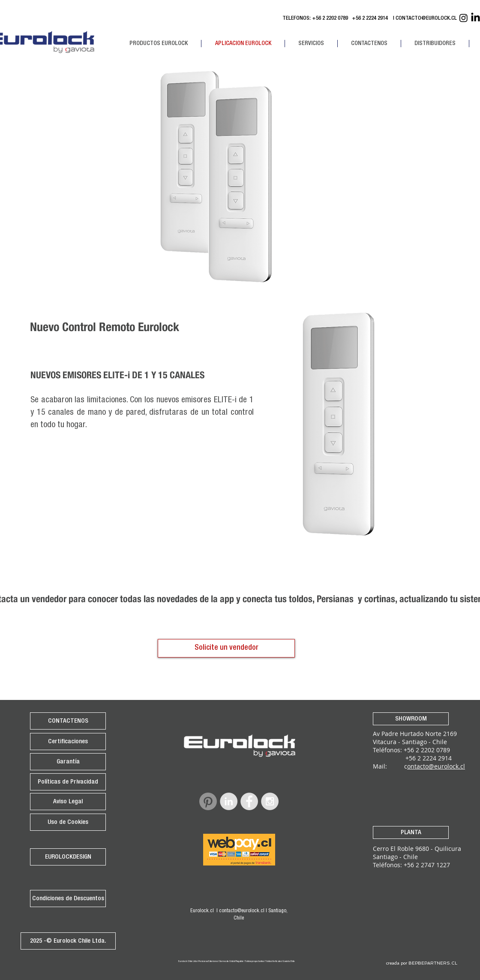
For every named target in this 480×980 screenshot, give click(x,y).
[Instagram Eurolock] (463, 18)
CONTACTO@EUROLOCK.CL (426, 19)
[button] (158, 44)
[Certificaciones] (68, 742)
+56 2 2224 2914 (371, 19)
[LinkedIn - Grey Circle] (229, 801)
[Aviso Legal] (68, 802)
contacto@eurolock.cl (242, 911)
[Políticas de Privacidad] (68, 782)
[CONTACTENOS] (68, 721)
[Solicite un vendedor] (226, 648)
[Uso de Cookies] (68, 822)
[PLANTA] (411, 832)
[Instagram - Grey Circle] (270, 801)
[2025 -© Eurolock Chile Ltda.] (68, 941)
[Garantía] (68, 762)
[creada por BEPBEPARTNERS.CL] (421, 963)
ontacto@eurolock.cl (436, 766)
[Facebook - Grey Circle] (249, 801)
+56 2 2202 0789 (330, 19)
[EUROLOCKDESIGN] (68, 857)
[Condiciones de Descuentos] (68, 899)
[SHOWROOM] (411, 719)
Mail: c (390, 766)
